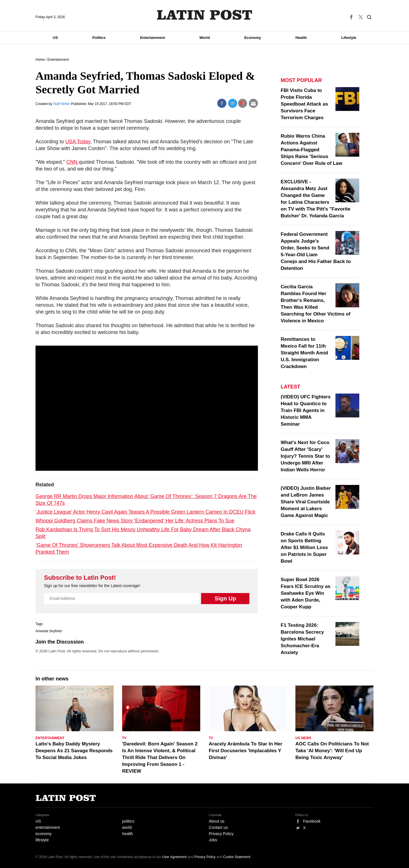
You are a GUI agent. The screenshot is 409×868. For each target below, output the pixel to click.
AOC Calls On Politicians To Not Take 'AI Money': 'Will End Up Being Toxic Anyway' (332, 751)
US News (303, 738)
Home (40, 60)
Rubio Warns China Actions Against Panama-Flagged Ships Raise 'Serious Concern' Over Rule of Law (311, 150)
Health (301, 38)
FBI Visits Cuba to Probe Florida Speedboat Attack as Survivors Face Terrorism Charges (304, 104)
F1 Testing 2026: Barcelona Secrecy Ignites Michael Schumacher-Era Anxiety (302, 639)
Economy (253, 38)
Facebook (312, 821)
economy (44, 834)
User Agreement (175, 857)
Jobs (213, 840)
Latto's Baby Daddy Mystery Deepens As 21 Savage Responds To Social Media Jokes (74, 751)
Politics (99, 38)
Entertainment (152, 38)
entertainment (48, 827)
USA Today (78, 142)
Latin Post (205, 15)
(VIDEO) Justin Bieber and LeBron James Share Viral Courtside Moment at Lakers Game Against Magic (306, 502)
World (205, 38)
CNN (73, 162)
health (128, 834)
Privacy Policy (221, 834)
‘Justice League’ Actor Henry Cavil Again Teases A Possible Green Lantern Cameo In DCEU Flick (145, 512)
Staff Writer (62, 104)
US (55, 38)
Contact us (218, 827)
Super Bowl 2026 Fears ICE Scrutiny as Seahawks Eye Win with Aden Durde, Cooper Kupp (305, 593)
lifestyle (42, 840)
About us (217, 821)
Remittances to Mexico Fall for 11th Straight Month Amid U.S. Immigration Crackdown (304, 353)
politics (128, 821)
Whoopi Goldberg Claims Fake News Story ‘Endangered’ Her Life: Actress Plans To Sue (135, 521)
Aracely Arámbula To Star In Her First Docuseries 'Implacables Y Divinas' (246, 751)
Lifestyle (349, 38)
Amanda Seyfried (49, 631)
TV (124, 738)
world (127, 827)
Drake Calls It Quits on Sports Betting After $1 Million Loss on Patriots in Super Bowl (304, 548)
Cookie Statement (237, 857)
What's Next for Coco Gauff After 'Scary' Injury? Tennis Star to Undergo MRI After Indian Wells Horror (305, 456)
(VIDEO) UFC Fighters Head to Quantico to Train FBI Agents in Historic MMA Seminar (306, 410)
